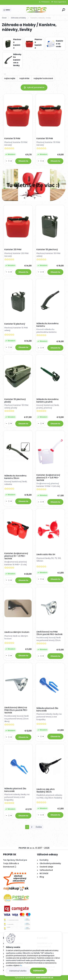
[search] (64, 10)
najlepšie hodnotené (43, 78)
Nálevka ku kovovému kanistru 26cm (15, 477)
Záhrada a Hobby (18, 18)
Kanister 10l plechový (47, 250)
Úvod (4, 18)
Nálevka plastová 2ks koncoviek (15, 790)
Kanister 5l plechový (15, 324)
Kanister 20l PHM (13, 250)
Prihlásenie (45, 2)
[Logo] (36, 10)
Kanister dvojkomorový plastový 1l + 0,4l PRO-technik (48, 478)
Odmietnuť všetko (18, 971)
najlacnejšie (10, 78)
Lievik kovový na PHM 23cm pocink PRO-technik (49, 633)
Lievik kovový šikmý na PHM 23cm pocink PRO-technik (16, 710)
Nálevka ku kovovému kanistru (47, 325)
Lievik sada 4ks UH (46, 554)
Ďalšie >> (39, 827)
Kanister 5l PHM (12, 138)
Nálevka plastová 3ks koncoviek (47, 709)
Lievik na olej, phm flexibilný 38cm (46, 791)
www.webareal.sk (45, 978)
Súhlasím (38, 971)
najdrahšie (24, 78)
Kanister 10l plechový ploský (15, 401)
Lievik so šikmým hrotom (17, 632)
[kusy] (9, 161)
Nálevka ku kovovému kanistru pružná (47, 401)
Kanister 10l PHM (45, 138)
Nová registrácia (60, 2)
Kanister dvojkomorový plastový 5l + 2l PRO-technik (16, 556)
